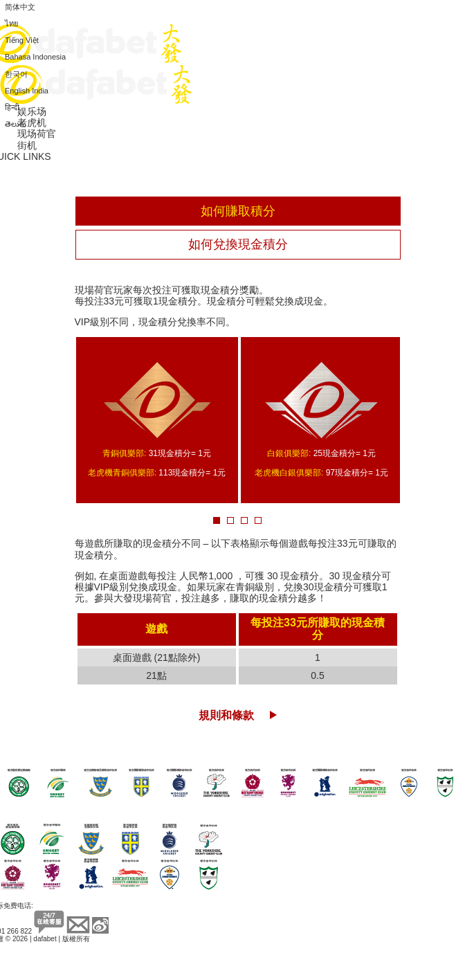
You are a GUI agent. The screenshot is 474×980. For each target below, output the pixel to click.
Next (415, 421)
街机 (27, 145)
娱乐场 (32, 111)
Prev (60, 421)
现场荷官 (37, 134)
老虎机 (32, 122)
